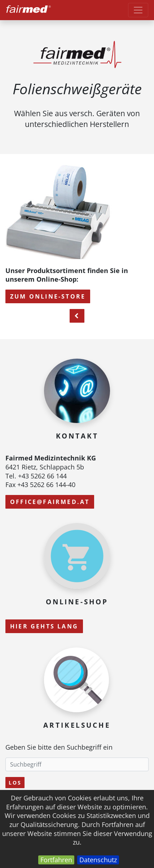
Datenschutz (98, 860)
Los (15, 783)
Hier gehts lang (44, 626)
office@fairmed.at (50, 502)
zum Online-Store (48, 296)
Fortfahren (56, 860)
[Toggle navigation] (138, 10)
